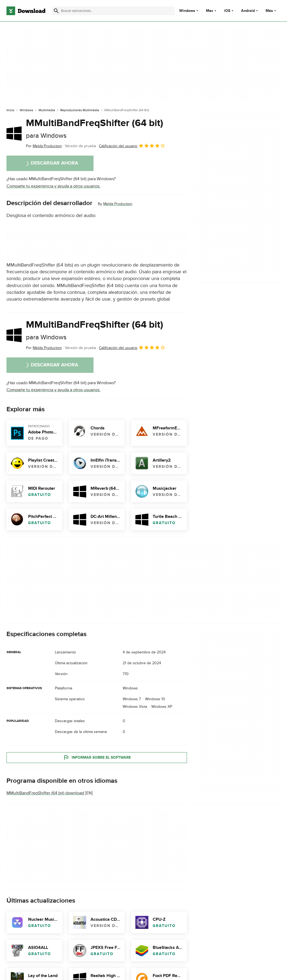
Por (44, 146)
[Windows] (26, 110)
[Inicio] (10, 110)
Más (271, 11)
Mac (210, 11)
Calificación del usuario (132, 146)
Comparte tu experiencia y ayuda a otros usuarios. (54, 186)
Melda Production (118, 204)
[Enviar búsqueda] (56, 11)
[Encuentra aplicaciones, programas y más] (113, 11)
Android (248, 11)
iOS (227, 11)
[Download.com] (26, 11)
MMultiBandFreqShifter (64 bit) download (45, 793)
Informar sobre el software (97, 758)
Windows (187, 11)
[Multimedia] (47, 110)
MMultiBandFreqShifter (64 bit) (95, 128)
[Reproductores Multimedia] (80, 110)
